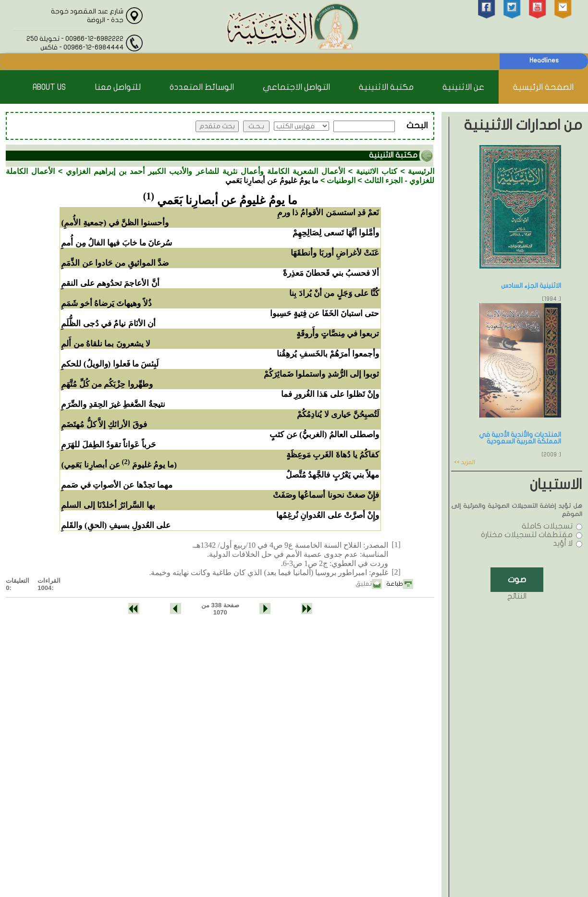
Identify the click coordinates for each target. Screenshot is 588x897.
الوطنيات (341, 180)
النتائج (517, 596)
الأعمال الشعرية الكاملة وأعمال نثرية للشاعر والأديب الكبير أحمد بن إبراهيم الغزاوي (205, 171)
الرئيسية (421, 171)
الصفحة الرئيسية (543, 87)
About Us (49, 87)
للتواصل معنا (118, 87)
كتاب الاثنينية (377, 171)
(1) (149, 196)
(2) (126, 462)
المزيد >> (465, 462)
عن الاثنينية (463, 87)
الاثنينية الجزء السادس (531, 286)
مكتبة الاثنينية (386, 87)
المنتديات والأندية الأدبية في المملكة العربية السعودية (520, 438)
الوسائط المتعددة (202, 87)
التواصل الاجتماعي (296, 87)
